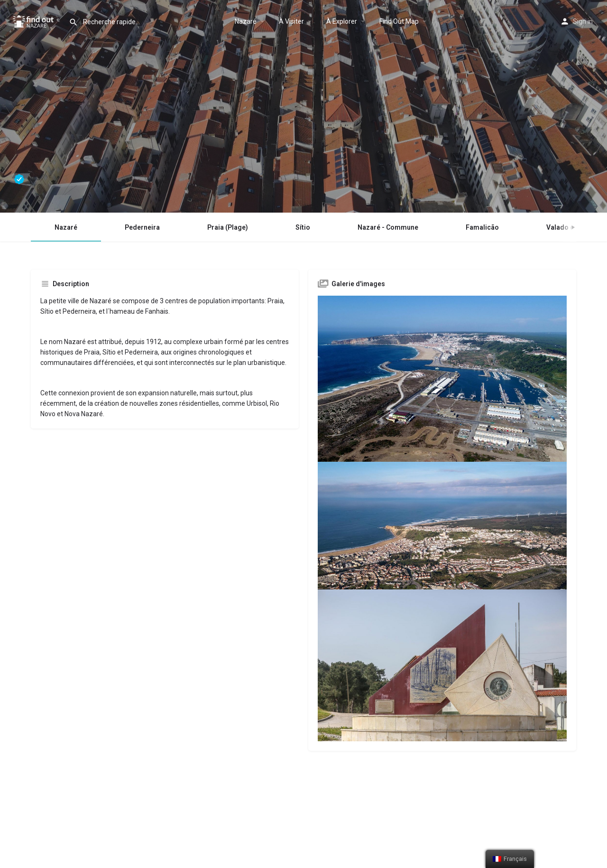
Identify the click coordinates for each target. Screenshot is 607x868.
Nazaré (246, 21)
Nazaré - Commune (388, 227)
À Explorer (342, 21)
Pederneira (142, 227)
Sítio (303, 227)
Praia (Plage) (228, 227)
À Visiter (291, 21)
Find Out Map (399, 21)
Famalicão (482, 227)
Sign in (583, 21)
